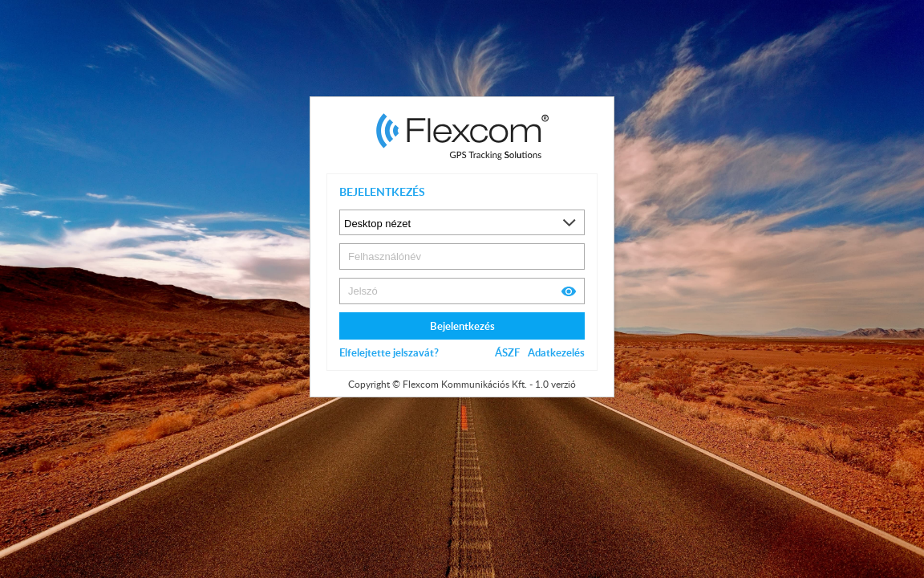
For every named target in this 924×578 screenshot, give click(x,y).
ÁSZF (507, 353)
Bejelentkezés (462, 326)
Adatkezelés (556, 353)
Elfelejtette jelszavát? (389, 352)
